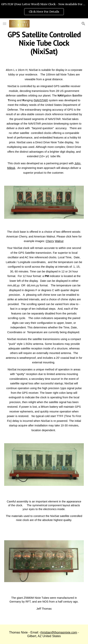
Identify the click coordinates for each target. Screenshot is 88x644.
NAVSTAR (41, 100)
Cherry (50, 241)
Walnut (59, 241)
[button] (5, 24)
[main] (44, 43)
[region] (44, 9)
